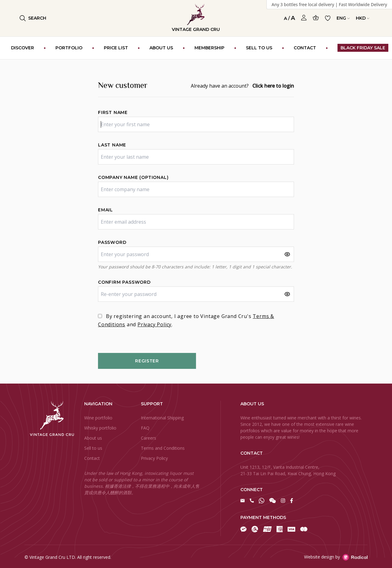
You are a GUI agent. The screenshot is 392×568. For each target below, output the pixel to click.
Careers (149, 438)
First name (113, 112)
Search (33, 18)
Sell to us (93, 448)
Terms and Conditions (163, 448)
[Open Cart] (316, 18)
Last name (112, 145)
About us (93, 438)
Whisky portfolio (100, 428)
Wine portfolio (98, 418)
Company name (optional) (133, 177)
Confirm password (124, 282)
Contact (92, 458)
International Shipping (162, 418)
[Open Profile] (304, 18)
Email (106, 210)
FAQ (145, 428)
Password (112, 242)
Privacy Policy (155, 324)
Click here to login (273, 86)
